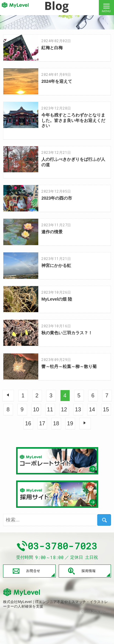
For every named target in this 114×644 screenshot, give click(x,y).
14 (92, 410)
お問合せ (29, 571)
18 (56, 423)
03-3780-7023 (63, 546)
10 (36, 410)
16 (28, 423)
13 (78, 410)
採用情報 (85, 571)
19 (70, 423)
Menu (106, 8)
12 (64, 410)
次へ (85, 423)
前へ (8, 396)
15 (106, 410)
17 (42, 423)
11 (50, 410)
